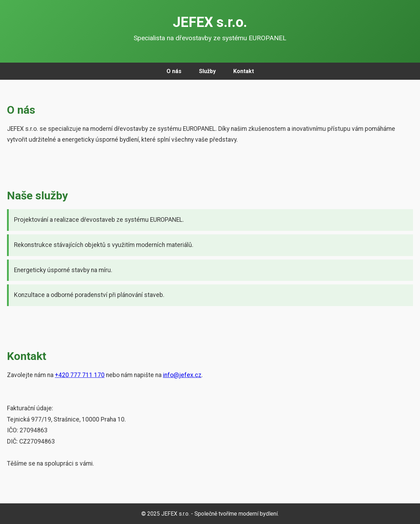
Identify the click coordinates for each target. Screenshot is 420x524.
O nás (174, 71)
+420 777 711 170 (80, 375)
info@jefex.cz (182, 375)
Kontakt (244, 71)
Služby (207, 71)
